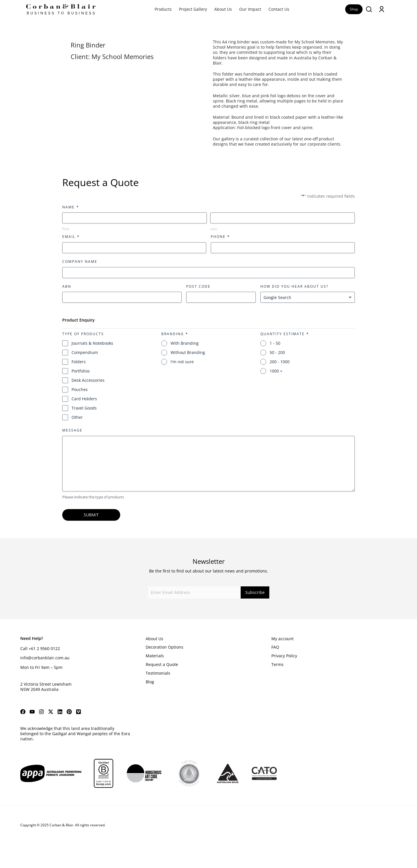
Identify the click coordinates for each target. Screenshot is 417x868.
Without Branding (188, 352)
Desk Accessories (88, 380)
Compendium (85, 352)
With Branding (185, 343)
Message (72, 430)
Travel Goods (84, 408)
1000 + (276, 371)
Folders (79, 362)
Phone (220, 237)
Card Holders (84, 399)
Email (71, 237)
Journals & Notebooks (92, 343)
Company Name (80, 261)
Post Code (198, 286)
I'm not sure (182, 362)
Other (77, 417)
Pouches (80, 389)
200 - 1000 (280, 362)
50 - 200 (277, 352)
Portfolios (81, 371)
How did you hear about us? (294, 286)
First (66, 229)
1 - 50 (275, 343)
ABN (67, 286)
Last (214, 229)
